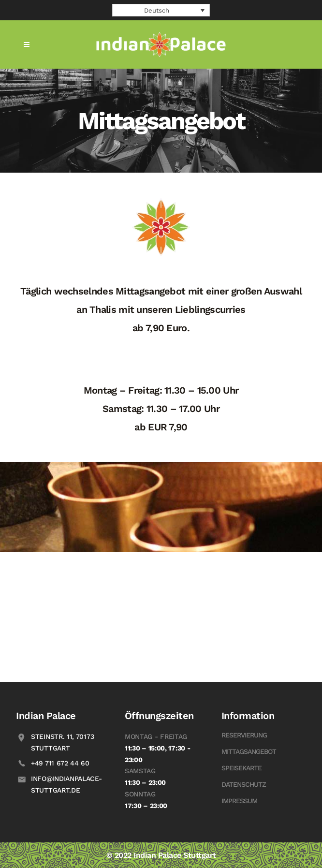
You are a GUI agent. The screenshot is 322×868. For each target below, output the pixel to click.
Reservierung (244, 735)
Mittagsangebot (249, 751)
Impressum (239, 801)
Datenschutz (244, 784)
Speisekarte (241, 768)
